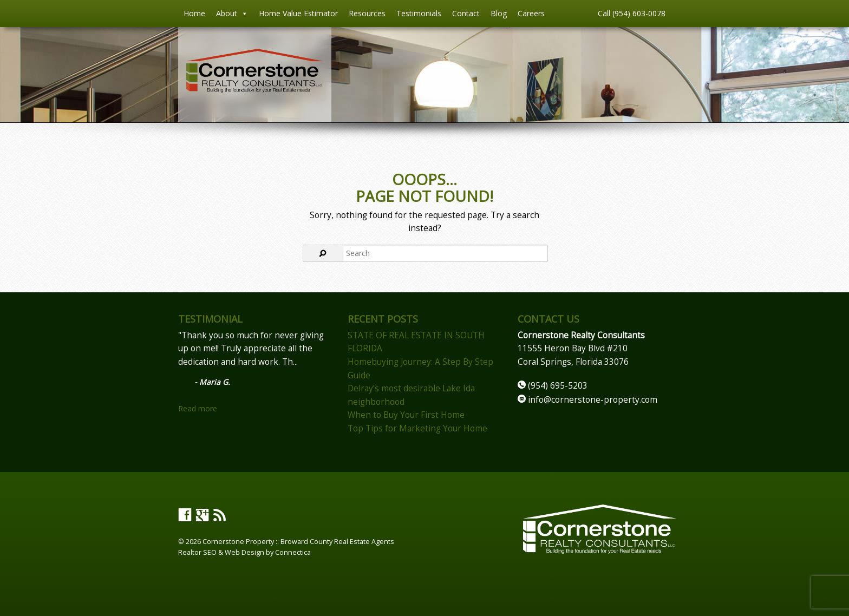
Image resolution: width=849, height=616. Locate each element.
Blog (499, 13)
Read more (198, 408)
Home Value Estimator (298, 13)
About (232, 14)
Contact (466, 13)
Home (194, 13)
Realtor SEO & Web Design (221, 552)
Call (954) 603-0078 (632, 13)
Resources (367, 13)
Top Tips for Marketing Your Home (417, 428)
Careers (531, 13)
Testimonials (419, 13)
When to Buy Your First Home (406, 415)
